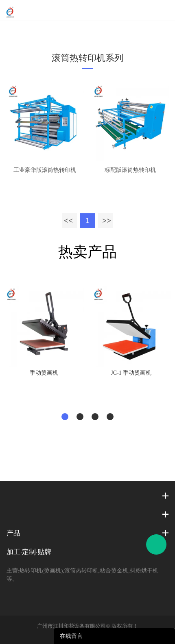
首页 (23, 30)
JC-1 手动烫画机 (131, 373)
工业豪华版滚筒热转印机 (45, 170)
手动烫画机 (44, 373)
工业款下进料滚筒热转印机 (123, 30)
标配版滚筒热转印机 (130, 170)
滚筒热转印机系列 (59, 30)
